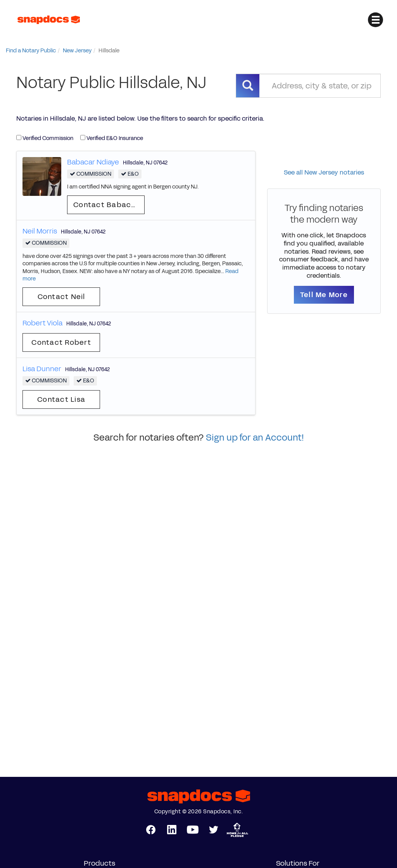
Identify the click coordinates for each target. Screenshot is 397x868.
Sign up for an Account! (255, 437)
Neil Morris (40, 231)
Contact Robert (61, 342)
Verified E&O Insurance (112, 138)
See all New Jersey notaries (324, 172)
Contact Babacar (106, 205)
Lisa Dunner (42, 369)
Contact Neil (61, 297)
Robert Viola (42, 323)
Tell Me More (324, 295)
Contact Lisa (61, 399)
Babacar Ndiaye (93, 162)
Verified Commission (45, 138)
